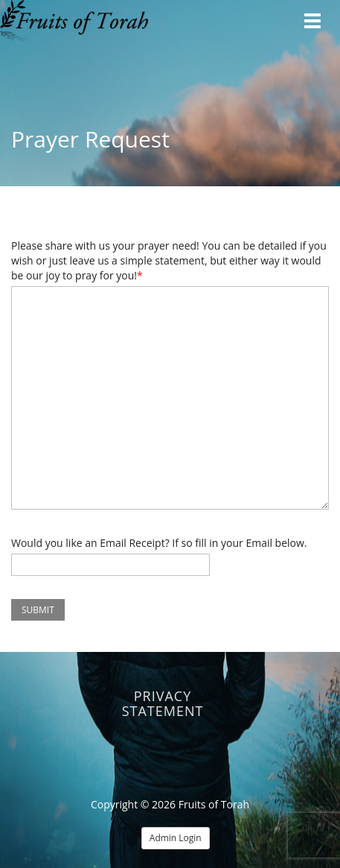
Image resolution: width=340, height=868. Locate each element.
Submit (38, 610)
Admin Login (176, 838)
